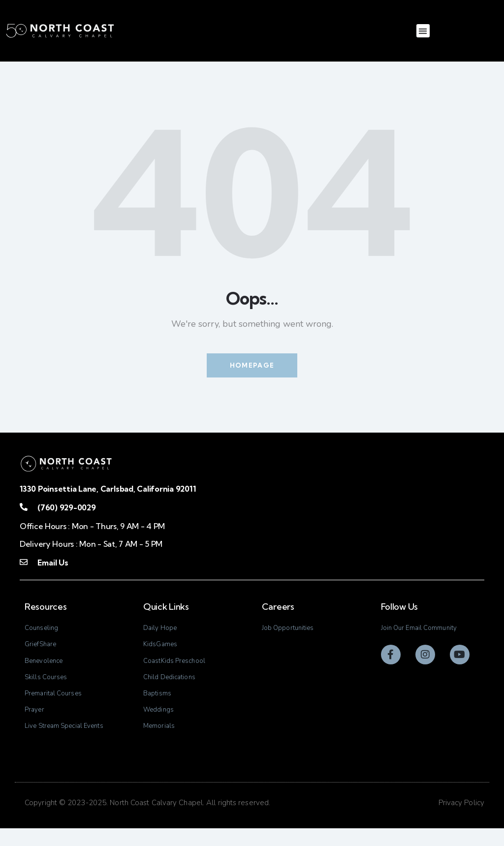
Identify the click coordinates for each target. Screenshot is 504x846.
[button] (423, 31)
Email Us (53, 564)
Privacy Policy (461, 821)
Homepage (252, 366)
